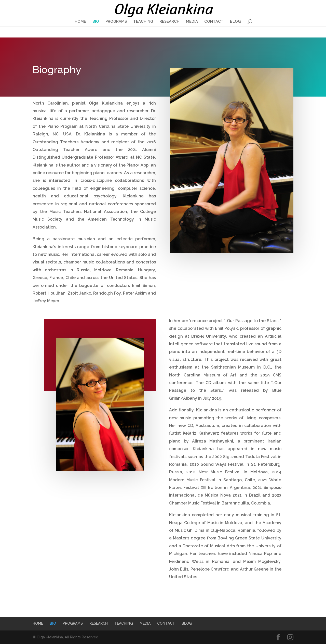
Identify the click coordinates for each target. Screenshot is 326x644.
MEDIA (192, 22)
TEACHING (143, 22)
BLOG (235, 22)
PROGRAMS (116, 22)
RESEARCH (169, 22)
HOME (80, 22)
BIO (96, 22)
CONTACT (214, 22)
